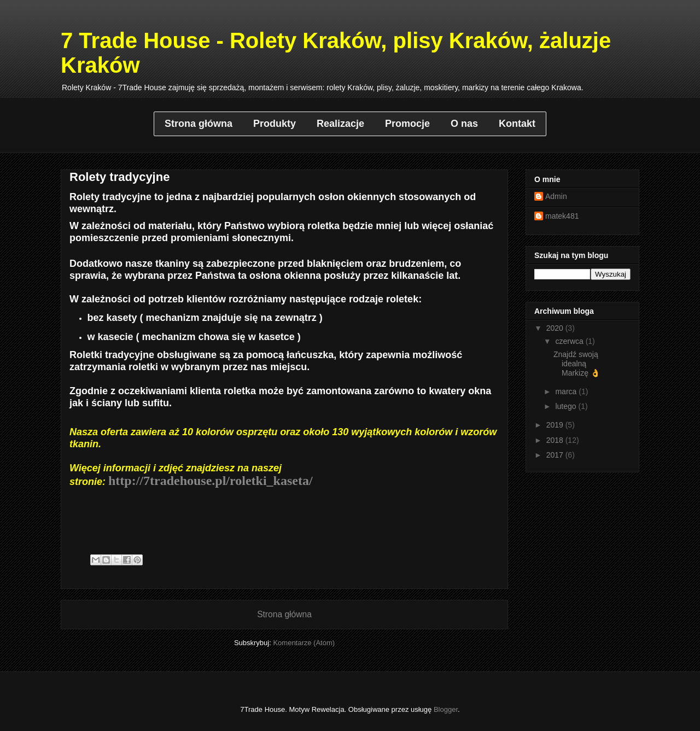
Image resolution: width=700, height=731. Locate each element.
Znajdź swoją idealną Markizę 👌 (577, 364)
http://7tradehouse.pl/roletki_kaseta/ (211, 481)
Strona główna (284, 614)
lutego (567, 406)
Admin (556, 196)
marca (567, 391)
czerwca (570, 341)
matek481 (562, 216)
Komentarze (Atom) (304, 643)
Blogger (446, 709)
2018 (556, 440)
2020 (556, 328)
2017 (556, 455)
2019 (556, 425)
